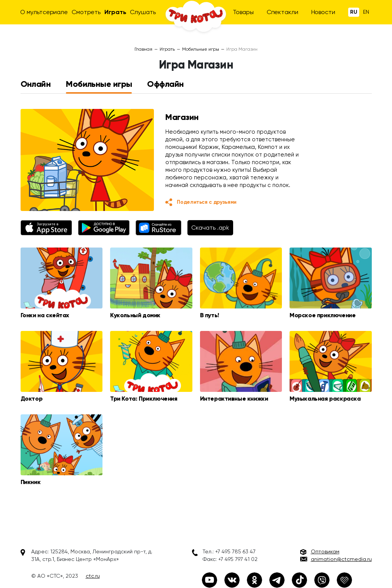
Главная (143, 49)
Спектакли (282, 12)
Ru (354, 12)
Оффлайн (165, 84)
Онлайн (36, 84)
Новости (323, 12)
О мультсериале (44, 12)
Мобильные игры (201, 49)
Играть (115, 12)
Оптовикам (325, 551)
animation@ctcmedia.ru (341, 559)
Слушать (143, 12)
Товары (243, 12)
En (366, 12)
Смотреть (86, 12)
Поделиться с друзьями (207, 202)
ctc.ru (93, 576)
